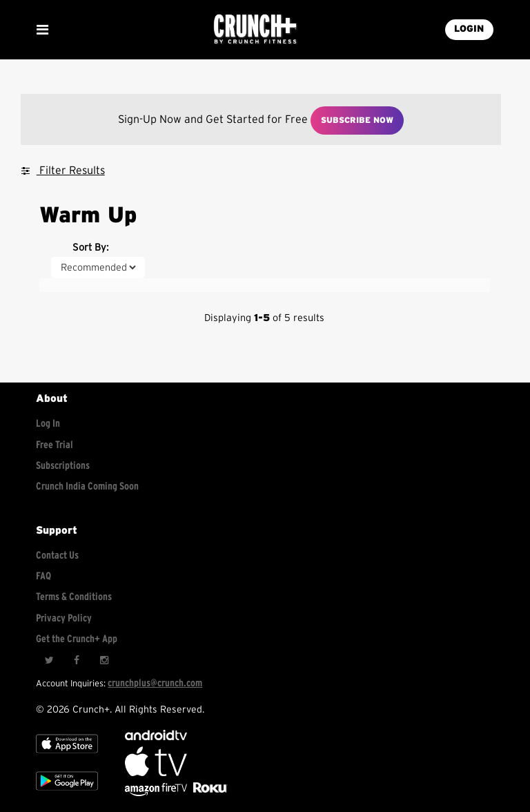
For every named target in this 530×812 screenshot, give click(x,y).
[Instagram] (104, 661)
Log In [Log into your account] (48, 424)
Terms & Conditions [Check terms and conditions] (74, 597)
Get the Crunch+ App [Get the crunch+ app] (77, 639)
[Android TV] (156, 737)
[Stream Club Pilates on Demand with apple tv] (208, 793)
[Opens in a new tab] (157, 793)
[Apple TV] (67, 756)
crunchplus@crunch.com (155, 683)
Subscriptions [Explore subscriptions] (63, 466)
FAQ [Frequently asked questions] (43, 576)
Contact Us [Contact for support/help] (57, 555)
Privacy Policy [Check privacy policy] (64, 618)
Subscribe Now (357, 120)
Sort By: (90, 248)
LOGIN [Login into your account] (469, 29)
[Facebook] (77, 661)
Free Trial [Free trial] (55, 445)
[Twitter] (49, 661)
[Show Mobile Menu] (42, 30)
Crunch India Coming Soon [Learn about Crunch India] (87, 486)
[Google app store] (67, 793)
